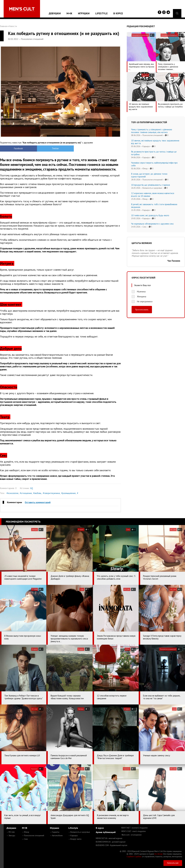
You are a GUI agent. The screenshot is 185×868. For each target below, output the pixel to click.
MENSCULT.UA (109, 838)
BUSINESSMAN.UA (111, 842)
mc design (159, 854)
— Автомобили (56, 836)
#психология (12, 493)
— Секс (25, 839)
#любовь (37, 493)
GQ (32, 488)
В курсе (118, 13)
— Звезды (11, 836)
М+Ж (69, 13)
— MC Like (11, 832)
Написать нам (173, 863)
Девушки (55, 13)
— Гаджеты (55, 832)
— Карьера (73, 836)
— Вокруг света (75, 839)
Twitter (45, 148)
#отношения (26, 493)
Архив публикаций (106, 832)
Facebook (15, 148)
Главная (4, 26)
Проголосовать (142, 310)
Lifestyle (101, 13)
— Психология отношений (33, 836)
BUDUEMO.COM (111, 845)
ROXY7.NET (134, 828)
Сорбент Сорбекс (134, 857)
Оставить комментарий (38, 502)
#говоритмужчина (51, 493)
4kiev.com (131, 835)
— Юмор (26, 832)
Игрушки (84, 13)
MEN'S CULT (134, 831)
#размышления (68, 493)
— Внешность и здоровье (79, 832)
